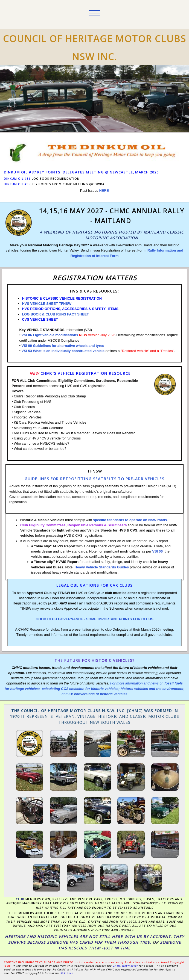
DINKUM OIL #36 (17, 179)
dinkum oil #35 (17, 184)
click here (66, 973)
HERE (104, 191)
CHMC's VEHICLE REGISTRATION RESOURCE (86, 373)
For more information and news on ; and (94, 688)
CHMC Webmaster (126, 966)
